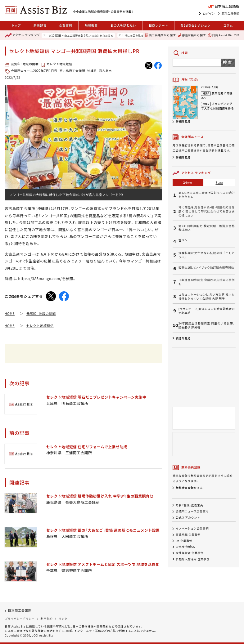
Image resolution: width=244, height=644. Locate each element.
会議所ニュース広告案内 (192, 512)
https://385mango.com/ (40, 278)
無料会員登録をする (189, 488)
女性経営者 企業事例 (190, 553)
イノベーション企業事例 (192, 529)
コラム (228, 25)
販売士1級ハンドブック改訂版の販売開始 (206, 268)
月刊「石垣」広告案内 (189, 505)
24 (188, 182)
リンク (63, 619)
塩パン (183, 240)
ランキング (22, 35)
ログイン (209, 13)
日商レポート (158, 25)
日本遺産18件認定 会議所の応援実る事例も (207, 282)
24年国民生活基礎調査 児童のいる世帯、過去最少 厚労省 (207, 325)
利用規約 (47, 619)
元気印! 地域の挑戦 (25, 64)
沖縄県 (92, 71)
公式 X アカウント (188, 517)
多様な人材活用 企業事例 (193, 559)
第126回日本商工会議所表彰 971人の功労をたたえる (81, 35)
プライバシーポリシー (20, 619)
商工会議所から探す (160, 35)
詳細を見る (183, 121)
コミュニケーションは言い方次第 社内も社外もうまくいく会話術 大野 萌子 (207, 297)
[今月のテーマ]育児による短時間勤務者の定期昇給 (207, 311)
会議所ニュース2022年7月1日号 (34, 71)
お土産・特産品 (185, 547)
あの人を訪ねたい (123, 25)
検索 (228, 62)
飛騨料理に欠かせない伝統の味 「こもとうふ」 (207, 255)
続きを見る (183, 338)
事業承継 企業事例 (188, 534)
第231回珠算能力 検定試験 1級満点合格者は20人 (207, 228)
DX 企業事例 (184, 541)
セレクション (196, 26)
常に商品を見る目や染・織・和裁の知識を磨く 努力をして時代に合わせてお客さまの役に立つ (207, 211)
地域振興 (91, 25)
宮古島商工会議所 (72, 71)
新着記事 (40, 25)
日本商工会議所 (20, 610)
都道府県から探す (192, 35)
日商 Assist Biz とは (224, 35)
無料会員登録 (230, 13)
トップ (16, 25)
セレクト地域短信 (59, 64)
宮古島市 (105, 71)
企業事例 (66, 25)
